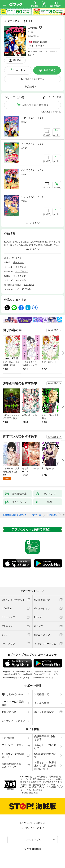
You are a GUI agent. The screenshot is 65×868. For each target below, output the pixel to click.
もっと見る (53, 330)
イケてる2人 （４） (33, 197)
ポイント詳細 (36, 46)
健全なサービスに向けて (45, 747)
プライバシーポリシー (13, 747)
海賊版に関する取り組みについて (13, 766)
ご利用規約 (8, 738)
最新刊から (56, 112)
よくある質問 (42, 703)
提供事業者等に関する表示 (45, 738)
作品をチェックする (35, 79)
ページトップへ (33, 840)
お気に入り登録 (54, 97)
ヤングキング (22, 271)
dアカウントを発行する (33, 823)
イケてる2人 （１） (33, 118)
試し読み (17, 60)
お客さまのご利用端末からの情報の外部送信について (45, 765)
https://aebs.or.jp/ (30, 793)
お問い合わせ (9, 712)
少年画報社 (19, 262)
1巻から (45, 112)
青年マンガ (21, 267)
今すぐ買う (50, 70)
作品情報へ (31, 87)
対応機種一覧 (42, 694)
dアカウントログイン (13, 721)
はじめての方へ (13, 694)
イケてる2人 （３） (33, 170)
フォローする (41, 28)
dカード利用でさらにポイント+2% (41, 51)
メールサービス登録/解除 (13, 703)
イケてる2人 (21, 280)
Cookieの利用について (45, 755)
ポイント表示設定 (44, 712)
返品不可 (31, 55)
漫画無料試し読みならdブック (15, 515)
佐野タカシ (33, 28)
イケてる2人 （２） (33, 144)
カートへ (20, 70)
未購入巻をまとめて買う (35, 105)
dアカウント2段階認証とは (13, 755)
